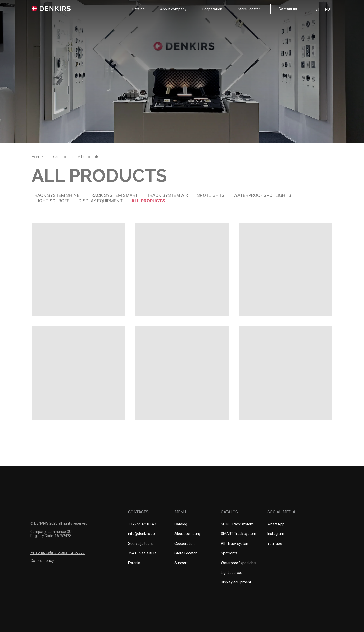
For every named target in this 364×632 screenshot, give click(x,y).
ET (318, 9)
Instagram (276, 534)
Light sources (53, 201)
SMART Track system (239, 534)
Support (181, 563)
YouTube (275, 544)
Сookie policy (42, 561)
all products (148, 201)
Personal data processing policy (57, 552)
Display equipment (236, 582)
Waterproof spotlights (262, 195)
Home (37, 157)
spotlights (211, 195)
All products (89, 157)
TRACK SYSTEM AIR (167, 195)
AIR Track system (235, 544)
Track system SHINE (56, 195)
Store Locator (249, 9)
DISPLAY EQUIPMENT (101, 201)
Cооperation (212, 9)
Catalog (138, 9)
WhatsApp (276, 524)
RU (327, 9)
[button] (288, 9)
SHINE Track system (237, 524)
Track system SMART (113, 195)
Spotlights (229, 553)
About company (173, 9)
